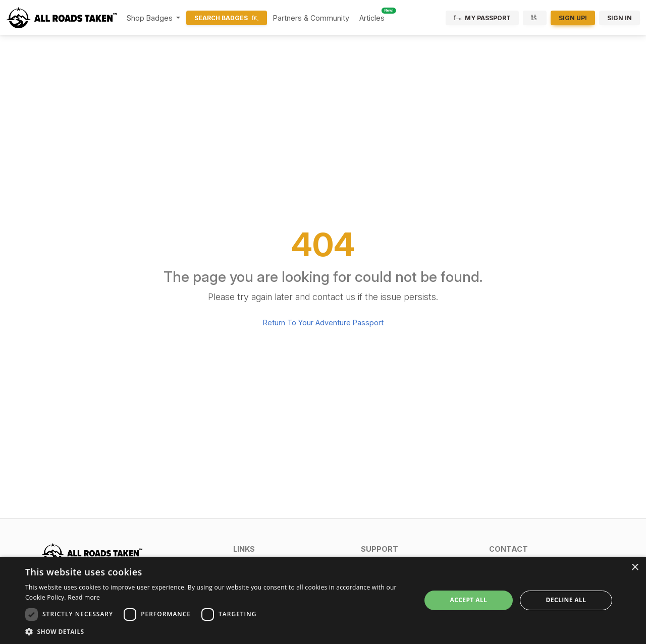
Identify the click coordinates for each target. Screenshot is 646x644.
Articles (372, 18)
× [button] (635, 568)
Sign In (620, 18)
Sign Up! (573, 18)
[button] (291, 549)
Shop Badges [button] (151, 18)
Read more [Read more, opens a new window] (84, 597)
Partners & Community (311, 18)
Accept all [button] (469, 600)
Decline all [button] (566, 600)
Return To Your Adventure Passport (323, 323)
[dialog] (323, 600)
